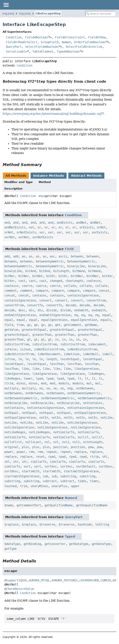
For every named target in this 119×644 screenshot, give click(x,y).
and (7, 223)
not (31, 227)
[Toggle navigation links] (6, 5)
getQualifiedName (59, 505)
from (20, 325)
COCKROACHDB (89, 580)
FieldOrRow (97, 37)
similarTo (38, 462)
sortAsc (51, 466)
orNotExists (26, 232)
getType (10, 549)
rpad (52, 457)
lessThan (57, 364)
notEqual (11, 413)
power (9, 452)
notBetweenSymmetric (84, 393)
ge (29, 325)
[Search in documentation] (100, 14)
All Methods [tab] (16, 176)
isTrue (10, 359)
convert (45, 300)
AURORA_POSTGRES (65, 580)
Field (29, 37)
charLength (74, 281)
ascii (63, 256)
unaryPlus (59, 486)
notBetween (85, 388)
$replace (11, 524)
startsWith (31, 471)
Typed (61, 51)
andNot (81, 223)
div (31, 310)
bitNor (10, 276)
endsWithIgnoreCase (20, 315)
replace (80, 452)
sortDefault (86, 466)
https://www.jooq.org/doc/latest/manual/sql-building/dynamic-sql (52, 114)
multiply (11, 388)
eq (76, 315)
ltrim (9, 383)
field (9, 325)
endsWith (81, 310)
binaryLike (76, 266)
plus (25, 447)
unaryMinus (39, 486)
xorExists (100, 232)
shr (16, 462)
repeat (52, 452)
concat (104, 291)
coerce (27, 286)
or (39, 227)
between (77, 256)
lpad (39, 379)
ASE (24, 580)
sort (27, 466)
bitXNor (77, 276)
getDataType (79, 544)
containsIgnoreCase (83, 295)
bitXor (107, 276)
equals (106, 320)
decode (71, 305)
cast (22, 281)
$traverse (47, 524)
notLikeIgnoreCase (82, 423)
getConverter (55, 544)
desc (22, 310)
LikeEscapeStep (48, 13)
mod (44, 383)
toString (102, 524)
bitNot (38, 276)
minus (21, 383)
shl (105, 457)
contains (39, 295)
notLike (107, 418)
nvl (47, 442)
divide (52, 310)
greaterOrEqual (34, 330)
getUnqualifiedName (92, 505)
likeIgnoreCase (86, 369)
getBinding (32, 544)
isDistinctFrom (17, 344)
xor (42, 232)
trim (24, 486)
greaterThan (42, 335)
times (82, 481)
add (7, 256)
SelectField (35, 47)
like (25, 369)
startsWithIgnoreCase (81, 471)
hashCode (85, 524)
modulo (64, 383)
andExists (65, 223)
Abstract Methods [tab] (86, 176)
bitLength (61, 271)
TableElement (43, 51)
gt (29, 339)
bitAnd (31, 271)
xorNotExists (43, 237)
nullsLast (33, 442)
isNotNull (91, 354)
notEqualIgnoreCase (90, 413)
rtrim (94, 457)
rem (31, 452)
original (11, 447)
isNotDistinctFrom (49, 349)
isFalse (10, 349)
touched (10, 486)
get (58, 325)
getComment (72, 325)
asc (52, 256)
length (52, 359)
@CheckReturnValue (19, 589)
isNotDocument (49, 354)
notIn (44, 418)
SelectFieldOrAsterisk (84, 47)
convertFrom (96, 300)
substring (68, 476)
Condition (14, 37)
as (24, 256)
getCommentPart (29, 505)
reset (40, 457)
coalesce (93, 281)
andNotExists (15, 227)
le (20, 359)
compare (42, 291)
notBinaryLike (16, 403)
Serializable (16, 51)
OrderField (83, 42)
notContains (93, 403)
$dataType (12, 544)
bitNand (79, 271)
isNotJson (72, 354)
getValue (11, 330)
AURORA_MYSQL (39, 580)
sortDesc (106, 466)
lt (79, 379)
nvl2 (66, 442)
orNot (101, 227)
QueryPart (14, 47)
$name (9, 505)
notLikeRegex (15, 432)
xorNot (10, 237)
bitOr (51, 276)
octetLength (93, 442)
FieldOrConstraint (70, 37)
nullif (83, 437)
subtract (50, 481)
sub (45, 476)
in (57, 339)
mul (89, 383)
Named (66, 42)
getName (91, 325)
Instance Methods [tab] (49, 176)
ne (41, 388)
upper (75, 486)
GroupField (50, 42)
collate (70, 286)
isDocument (97, 344)
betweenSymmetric (50, 261)
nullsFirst (13, 442)
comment (10, 291)
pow (91, 447)
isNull (107, 354)
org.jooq (8, 13)
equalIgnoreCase (54, 320)
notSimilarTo (64, 432)
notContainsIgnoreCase (45, 408)
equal (107, 315)
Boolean (42, 37)
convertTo (35, 305)
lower (28, 379)
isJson (25, 349)
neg (70, 388)
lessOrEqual (70, 359)
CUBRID (106, 580)
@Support (11, 580)
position (60, 447)
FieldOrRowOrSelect (22, 42)
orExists (86, 227)
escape (44, 196)
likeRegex (96, 374)
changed (56, 281)
